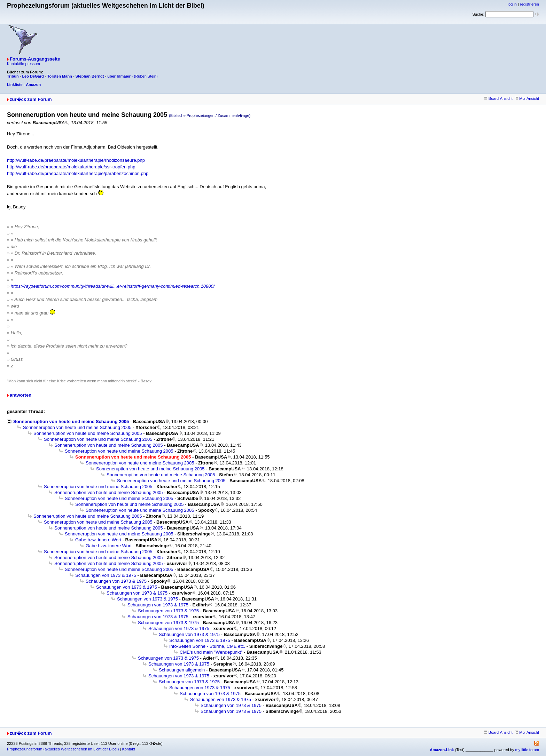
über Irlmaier (119, 76)
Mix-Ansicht (527, 98)
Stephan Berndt (90, 76)
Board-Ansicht (498, 98)
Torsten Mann (60, 76)
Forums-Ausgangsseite (35, 59)
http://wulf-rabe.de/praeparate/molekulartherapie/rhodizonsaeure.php (76, 160)
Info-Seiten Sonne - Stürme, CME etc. (207, 646)
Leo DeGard (33, 76)
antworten (21, 395)
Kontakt (128, 749)
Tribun (13, 76)
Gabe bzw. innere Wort (98, 540)
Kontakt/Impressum (24, 64)
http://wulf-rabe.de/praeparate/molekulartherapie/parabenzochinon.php (78, 173)
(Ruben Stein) (146, 76)
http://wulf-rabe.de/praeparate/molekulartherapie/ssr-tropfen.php (71, 167)
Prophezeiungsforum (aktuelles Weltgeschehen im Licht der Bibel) (63, 749)
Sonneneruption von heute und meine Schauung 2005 (71, 421)
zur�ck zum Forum (31, 99)
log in (512, 4)
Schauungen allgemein (182, 670)
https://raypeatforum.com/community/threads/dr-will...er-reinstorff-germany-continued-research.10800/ (113, 286)
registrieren (529, 4)
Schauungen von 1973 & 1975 (106, 575)
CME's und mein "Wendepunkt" (211, 652)
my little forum (527, 750)
